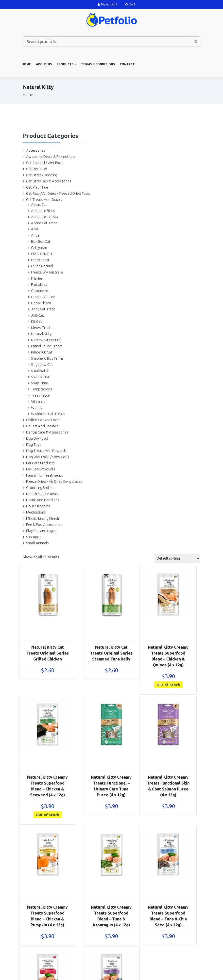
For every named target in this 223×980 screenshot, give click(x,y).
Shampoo (34, 537)
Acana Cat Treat (44, 223)
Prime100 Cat (42, 352)
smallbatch (40, 371)
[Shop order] (177, 558)
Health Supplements (43, 494)
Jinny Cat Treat (43, 309)
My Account (108, 4)
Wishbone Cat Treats (48, 414)
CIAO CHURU (42, 254)
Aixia (35, 229)
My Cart (130, 4)
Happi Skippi (41, 303)
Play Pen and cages (41, 531)
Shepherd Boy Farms (47, 358)
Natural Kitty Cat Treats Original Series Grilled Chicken (48, 653)
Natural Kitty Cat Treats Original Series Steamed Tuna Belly (111, 653)
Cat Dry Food (37, 169)
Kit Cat (36, 321)
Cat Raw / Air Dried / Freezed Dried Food (58, 193)
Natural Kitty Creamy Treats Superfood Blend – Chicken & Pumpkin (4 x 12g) (47, 916)
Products (65, 64)
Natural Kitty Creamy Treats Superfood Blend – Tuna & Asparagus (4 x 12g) (111, 916)
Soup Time (40, 383)
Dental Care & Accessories (47, 432)
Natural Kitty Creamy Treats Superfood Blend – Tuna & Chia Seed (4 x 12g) (168, 916)
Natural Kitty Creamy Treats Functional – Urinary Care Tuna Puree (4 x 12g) (111, 786)
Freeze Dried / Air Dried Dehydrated (54, 481)
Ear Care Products (40, 463)
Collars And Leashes (42, 426)
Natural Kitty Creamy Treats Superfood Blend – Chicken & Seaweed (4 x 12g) (47, 786)
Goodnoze (40, 291)
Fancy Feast (40, 260)
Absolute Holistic (45, 217)
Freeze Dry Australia (47, 272)
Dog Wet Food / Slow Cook (48, 457)
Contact (127, 64)
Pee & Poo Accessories (44, 524)
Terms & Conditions (98, 64)
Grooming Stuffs (39, 488)
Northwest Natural (46, 340)
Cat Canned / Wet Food (45, 163)
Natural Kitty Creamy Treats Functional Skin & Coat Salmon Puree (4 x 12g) (168, 786)
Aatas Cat (39, 204)
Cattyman (39, 248)
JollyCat (38, 315)
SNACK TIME (41, 377)
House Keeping (38, 506)
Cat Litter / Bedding (42, 175)
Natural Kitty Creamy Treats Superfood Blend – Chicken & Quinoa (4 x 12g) (168, 656)
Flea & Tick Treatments (45, 475)
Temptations (42, 389)
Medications (36, 512)
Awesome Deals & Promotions (51, 156)
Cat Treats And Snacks (44, 200)
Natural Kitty (41, 334)
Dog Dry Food (37, 438)
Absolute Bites (43, 211)
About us (44, 64)
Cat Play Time (37, 187)
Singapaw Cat (42, 364)
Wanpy (37, 408)
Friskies (37, 278)
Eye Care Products (41, 469)
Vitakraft (38, 401)
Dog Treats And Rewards (46, 451)
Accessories (36, 150)
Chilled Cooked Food (43, 420)
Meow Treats (42, 328)
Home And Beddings (43, 500)
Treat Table (40, 395)
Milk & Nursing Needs (43, 518)
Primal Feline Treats (47, 346)
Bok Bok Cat (41, 241)
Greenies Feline (43, 297)
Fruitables (39, 284)
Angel (36, 235)
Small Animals (37, 543)
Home (26, 64)
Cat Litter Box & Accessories (49, 181)
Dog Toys (34, 444)
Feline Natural (42, 266)
